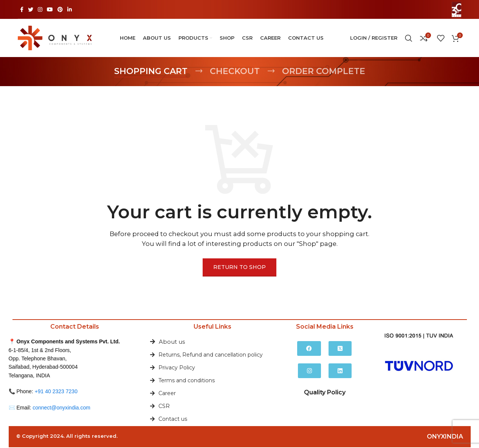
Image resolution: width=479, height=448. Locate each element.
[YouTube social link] (50, 9)
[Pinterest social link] (60, 9)
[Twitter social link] (31, 9)
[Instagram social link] (40, 9)
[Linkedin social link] (70, 9)
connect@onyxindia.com (61, 408)
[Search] (409, 39)
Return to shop (239, 268)
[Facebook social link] (22, 9)
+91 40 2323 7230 (56, 392)
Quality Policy (325, 393)
